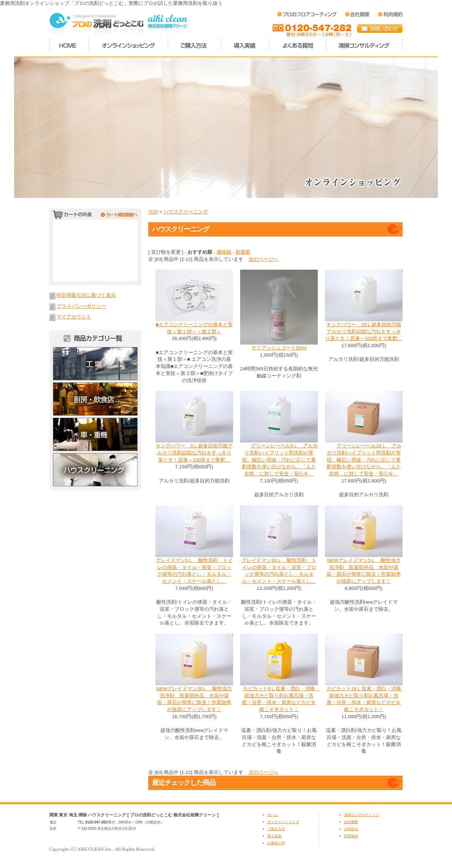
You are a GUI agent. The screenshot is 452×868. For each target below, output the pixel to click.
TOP (153, 212)
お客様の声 (276, 843)
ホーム (69, 44)
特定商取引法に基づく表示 (86, 295)
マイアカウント (74, 317)
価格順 (224, 252)
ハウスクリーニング (95, 471)
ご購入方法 (194, 44)
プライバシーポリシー (81, 306)
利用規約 (351, 836)
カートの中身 (95, 216)
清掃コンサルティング (364, 44)
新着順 (243, 252)
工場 (95, 364)
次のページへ (263, 259)
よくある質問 (298, 44)
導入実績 (245, 44)
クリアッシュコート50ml (279, 348)
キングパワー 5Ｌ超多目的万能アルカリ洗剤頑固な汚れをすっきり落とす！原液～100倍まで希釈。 (194, 453)
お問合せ (351, 829)
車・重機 (95, 434)
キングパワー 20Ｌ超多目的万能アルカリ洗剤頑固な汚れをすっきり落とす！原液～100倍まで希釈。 (364, 332)
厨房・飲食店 (95, 399)
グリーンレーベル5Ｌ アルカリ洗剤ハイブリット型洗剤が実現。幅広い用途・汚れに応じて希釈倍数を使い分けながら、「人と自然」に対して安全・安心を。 (279, 460)
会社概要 (351, 822)
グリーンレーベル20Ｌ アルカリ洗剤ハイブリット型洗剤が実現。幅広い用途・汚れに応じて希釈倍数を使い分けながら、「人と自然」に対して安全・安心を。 (364, 460)
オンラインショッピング (129, 44)
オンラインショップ (283, 822)
